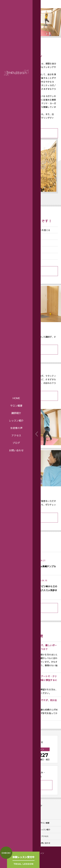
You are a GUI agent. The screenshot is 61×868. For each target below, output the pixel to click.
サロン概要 (16, 406)
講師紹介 (16, 413)
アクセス (16, 435)
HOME (16, 398)
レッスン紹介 (16, 420)
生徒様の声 (16, 428)
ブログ (16, 443)
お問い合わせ (16, 450)
